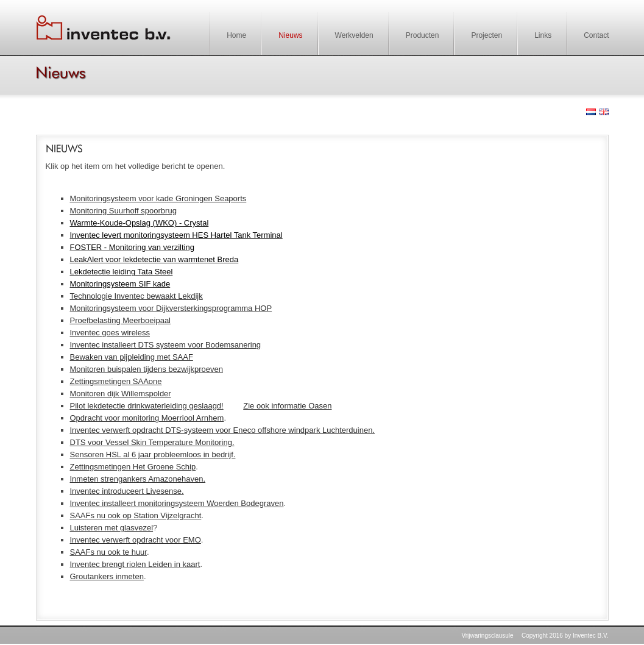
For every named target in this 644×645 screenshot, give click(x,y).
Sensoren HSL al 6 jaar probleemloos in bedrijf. (153, 454)
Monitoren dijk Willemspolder (121, 394)
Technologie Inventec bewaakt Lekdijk (136, 296)
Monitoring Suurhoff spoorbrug (123, 211)
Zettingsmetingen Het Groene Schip (133, 467)
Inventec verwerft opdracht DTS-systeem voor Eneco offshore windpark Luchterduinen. (223, 430)
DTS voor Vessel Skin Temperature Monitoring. (152, 442)
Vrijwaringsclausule (487, 636)
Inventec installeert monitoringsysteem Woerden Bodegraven (177, 503)
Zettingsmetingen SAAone (116, 381)
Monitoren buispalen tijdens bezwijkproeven (147, 369)
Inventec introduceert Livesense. (127, 491)
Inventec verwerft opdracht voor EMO (136, 540)
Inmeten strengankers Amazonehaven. (138, 479)
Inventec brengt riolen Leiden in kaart (135, 564)
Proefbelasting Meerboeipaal (121, 320)
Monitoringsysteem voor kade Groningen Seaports (158, 198)
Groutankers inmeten (107, 576)
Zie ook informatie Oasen (287, 406)
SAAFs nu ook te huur (108, 552)
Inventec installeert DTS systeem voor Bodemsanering (166, 345)
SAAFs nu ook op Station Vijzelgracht (136, 515)
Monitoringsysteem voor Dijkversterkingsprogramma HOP (171, 308)
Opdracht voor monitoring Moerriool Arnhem (147, 418)
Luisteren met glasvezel (112, 528)
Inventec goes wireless (110, 333)
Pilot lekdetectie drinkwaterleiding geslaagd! (147, 406)
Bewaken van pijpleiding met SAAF (132, 357)
